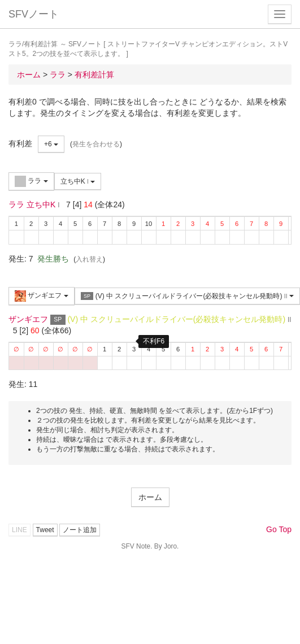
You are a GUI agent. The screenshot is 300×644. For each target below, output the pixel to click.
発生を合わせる (96, 144)
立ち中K (78, 181)
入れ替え (89, 259)
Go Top (279, 529)
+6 (51, 144)
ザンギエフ (42, 296)
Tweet (45, 530)
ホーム (150, 497)
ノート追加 (80, 530)
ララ (31, 181)
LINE (19, 530)
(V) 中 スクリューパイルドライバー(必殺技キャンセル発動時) (187, 296)
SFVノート (34, 14)
